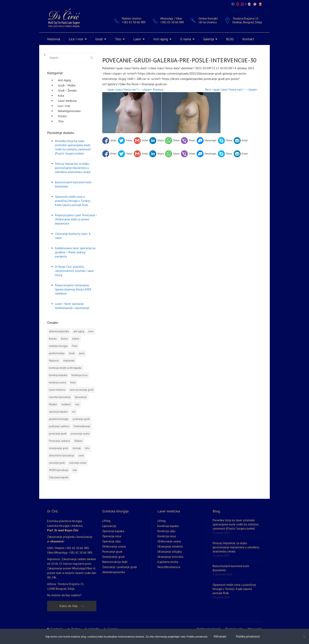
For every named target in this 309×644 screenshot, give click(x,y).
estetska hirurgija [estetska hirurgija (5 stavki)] (58, 346)
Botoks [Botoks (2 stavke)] (53, 339)
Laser (137, 39)
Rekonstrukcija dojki (115, 562)
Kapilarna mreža (168, 562)
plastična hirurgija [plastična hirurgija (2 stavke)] (59, 419)
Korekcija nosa (167, 536)
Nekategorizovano (69, 111)
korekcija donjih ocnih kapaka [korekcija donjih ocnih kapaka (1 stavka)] (65, 368)
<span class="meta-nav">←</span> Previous (135, 89)
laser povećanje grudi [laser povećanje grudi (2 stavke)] (82, 390)
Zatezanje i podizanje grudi (120, 567)
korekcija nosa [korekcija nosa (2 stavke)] (80, 375)
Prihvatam (220, 636)
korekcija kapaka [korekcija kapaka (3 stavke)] (58, 375)
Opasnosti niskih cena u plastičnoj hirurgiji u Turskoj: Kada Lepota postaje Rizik (73, 201)
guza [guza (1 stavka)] (82, 353)
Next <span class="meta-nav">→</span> (231, 89)
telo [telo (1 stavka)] (87, 448)
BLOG (230, 39)
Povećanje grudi (112, 552)
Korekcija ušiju (166, 531)
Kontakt (248, 39)
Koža (61, 96)
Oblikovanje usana (114, 546)
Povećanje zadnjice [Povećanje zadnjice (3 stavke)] (59, 441)
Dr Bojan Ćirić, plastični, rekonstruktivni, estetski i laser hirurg (74, 271)
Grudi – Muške (67, 85)
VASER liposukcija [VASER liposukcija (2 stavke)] (59, 470)
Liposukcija (109, 526)
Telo (118, 39)
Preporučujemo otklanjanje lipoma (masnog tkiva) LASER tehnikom (73, 289)
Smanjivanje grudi (113, 557)
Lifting (106, 521)
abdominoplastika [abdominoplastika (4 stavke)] (59, 331)
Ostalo (62, 116)
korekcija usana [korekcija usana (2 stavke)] (57, 382)
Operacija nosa (112, 536)
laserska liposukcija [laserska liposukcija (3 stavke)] (60, 397)
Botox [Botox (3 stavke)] (65, 339)
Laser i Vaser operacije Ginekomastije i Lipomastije (72, 306)
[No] (304, 637)
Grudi (99, 39)
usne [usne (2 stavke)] (81, 455)
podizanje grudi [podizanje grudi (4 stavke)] (81, 419)
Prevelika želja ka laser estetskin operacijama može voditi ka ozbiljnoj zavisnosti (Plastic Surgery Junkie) (73, 147)
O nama (186, 39)
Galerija (208, 39)
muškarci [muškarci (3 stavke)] (66, 404)
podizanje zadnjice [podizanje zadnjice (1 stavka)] (59, 426)
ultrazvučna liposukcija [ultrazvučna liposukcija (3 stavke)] (61, 455)
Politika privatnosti (248, 636)
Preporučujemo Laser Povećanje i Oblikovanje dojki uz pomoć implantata (76, 219)
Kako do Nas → (72, 606)
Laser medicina (67, 101)
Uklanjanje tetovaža (170, 557)
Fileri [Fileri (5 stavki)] (75, 346)
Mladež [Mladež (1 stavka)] (53, 404)
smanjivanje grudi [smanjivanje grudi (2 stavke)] (59, 448)
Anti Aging (64, 80)
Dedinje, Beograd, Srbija (247, 22)
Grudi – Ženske (67, 90)
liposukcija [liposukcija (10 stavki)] (81, 397)
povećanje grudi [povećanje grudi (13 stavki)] (58, 434)
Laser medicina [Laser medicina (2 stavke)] (57, 390)
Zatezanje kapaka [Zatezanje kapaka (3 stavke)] (59, 477)
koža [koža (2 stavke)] (73, 382)
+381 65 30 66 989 (172, 22)
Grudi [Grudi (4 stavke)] (72, 353)
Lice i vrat (76, 39)
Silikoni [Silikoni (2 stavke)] (78, 441)
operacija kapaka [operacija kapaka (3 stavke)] (58, 412)
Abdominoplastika (114, 572)
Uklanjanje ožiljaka (170, 552)
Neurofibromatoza (169, 567)
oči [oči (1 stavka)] (74, 412)
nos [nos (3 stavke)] (77, 404)
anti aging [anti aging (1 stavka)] (79, 331)
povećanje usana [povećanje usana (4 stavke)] (80, 434)
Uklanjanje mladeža (170, 546)
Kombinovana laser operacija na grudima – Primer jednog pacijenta (75, 252)
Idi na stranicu (208, 22)
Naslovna (54, 39)
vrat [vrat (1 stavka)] (75, 470)
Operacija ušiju (112, 541)
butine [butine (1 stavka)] (76, 339)
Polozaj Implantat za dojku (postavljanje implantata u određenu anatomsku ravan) (73, 168)
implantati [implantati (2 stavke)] (69, 361)
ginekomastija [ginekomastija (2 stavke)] (57, 353)
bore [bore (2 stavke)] (91, 331)
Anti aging (161, 39)
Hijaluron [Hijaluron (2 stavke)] (54, 361)
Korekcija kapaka (168, 526)
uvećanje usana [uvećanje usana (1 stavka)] (78, 463)
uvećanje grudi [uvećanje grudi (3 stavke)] (57, 463)
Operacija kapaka (113, 531)
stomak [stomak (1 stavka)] (77, 448)
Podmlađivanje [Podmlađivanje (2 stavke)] (82, 426)
